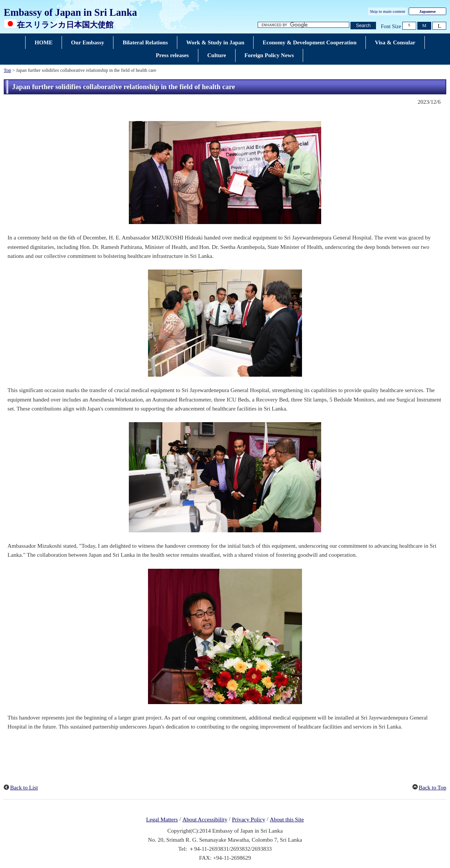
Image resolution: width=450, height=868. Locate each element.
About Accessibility (205, 820)
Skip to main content (388, 11)
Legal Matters (162, 820)
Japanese (427, 11)
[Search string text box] (304, 25)
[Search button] (363, 26)
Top (7, 70)
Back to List (24, 788)
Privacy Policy (248, 820)
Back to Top (433, 788)
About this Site (287, 820)
